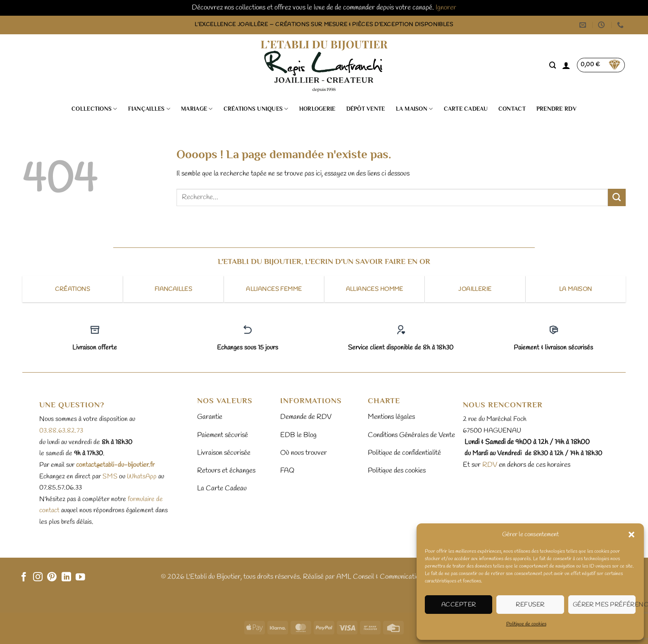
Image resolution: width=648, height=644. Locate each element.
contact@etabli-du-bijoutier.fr (115, 465)
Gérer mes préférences (604, 605)
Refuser (530, 605)
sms (110, 476)
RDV (489, 465)
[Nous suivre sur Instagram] (38, 577)
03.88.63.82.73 (61, 431)
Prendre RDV (556, 109)
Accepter (459, 605)
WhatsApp (142, 476)
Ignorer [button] (446, 8)
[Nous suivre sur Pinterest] (52, 577)
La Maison (415, 109)
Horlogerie (317, 109)
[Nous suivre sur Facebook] (24, 577)
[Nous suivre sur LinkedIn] (66, 577)
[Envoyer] (617, 197)
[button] (631, 535)
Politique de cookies (526, 624)
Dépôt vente (366, 109)
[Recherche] (553, 65)
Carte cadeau (466, 109)
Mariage (197, 109)
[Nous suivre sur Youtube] (80, 577)
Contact (512, 109)
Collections (94, 109)
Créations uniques (256, 109)
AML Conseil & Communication (379, 577)
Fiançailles (149, 109)
